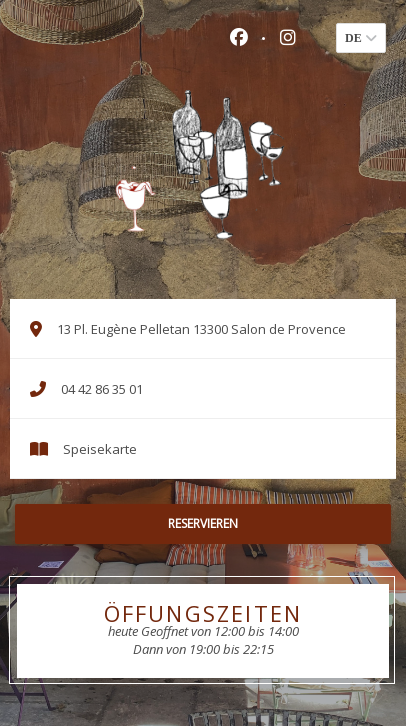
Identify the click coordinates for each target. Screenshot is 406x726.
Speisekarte (100, 449)
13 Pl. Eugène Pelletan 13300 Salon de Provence (216, 329)
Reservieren (203, 523)
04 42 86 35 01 (102, 389)
